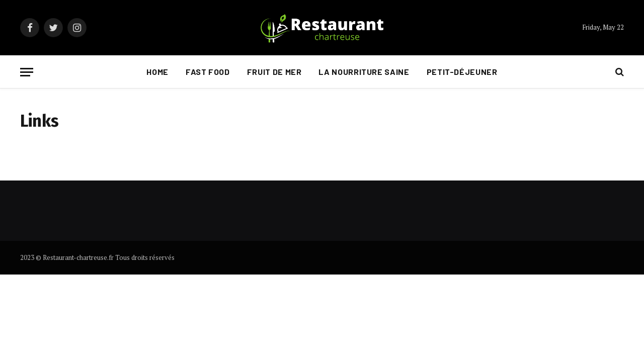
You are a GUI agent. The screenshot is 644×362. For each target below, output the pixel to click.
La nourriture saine (364, 72)
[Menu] (27, 72)
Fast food (208, 72)
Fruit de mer (274, 72)
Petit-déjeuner (462, 72)
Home (157, 72)
